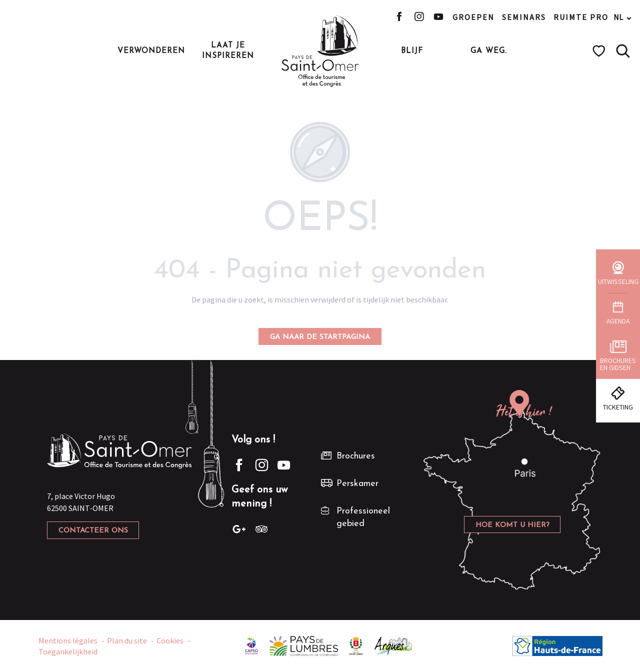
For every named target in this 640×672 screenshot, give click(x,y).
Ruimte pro (581, 17)
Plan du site (127, 640)
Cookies (170, 640)
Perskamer (357, 484)
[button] (623, 51)
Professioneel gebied (363, 517)
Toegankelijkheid (68, 651)
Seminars (524, 17)
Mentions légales (68, 640)
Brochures (356, 456)
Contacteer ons (93, 531)
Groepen (473, 17)
